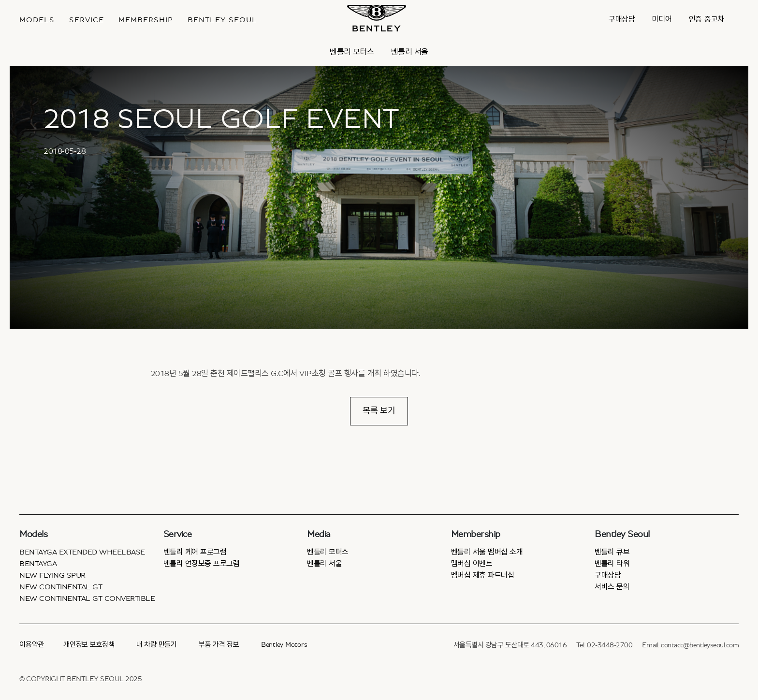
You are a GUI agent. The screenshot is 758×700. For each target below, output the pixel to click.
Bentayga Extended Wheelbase (82, 552)
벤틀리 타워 (612, 564)
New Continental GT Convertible (87, 598)
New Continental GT (61, 587)
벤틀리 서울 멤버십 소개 (487, 552)
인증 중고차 (707, 19)
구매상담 (622, 19)
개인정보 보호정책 (89, 645)
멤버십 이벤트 (472, 564)
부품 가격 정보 (219, 645)
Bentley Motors (284, 645)
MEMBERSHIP (146, 20)
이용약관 (32, 645)
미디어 (662, 19)
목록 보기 (379, 411)
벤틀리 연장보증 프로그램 (202, 564)
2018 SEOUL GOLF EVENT (221, 119)
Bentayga (38, 564)
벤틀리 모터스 (352, 52)
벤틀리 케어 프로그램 (195, 552)
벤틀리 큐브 (612, 552)
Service (87, 20)
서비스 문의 (612, 587)
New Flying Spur (52, 575)
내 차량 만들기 (157, 645)
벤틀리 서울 (410, 52)
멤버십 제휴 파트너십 (483, 575)
